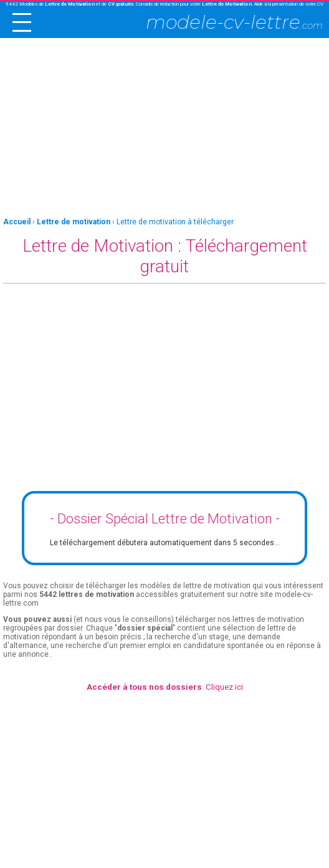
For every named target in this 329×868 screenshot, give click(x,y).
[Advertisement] (164, 128)
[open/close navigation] (22, 22)
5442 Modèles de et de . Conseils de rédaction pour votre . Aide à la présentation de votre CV (164, 4)
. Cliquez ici (165, 687)
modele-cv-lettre (234, 22)
